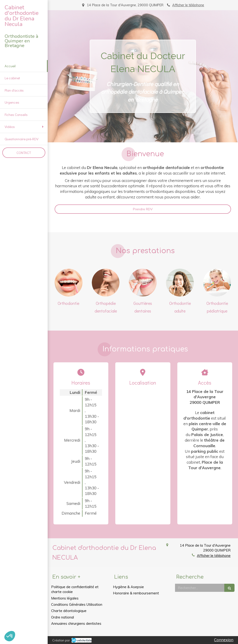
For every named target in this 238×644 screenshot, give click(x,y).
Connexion (224, 640)
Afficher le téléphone (188, 5)
